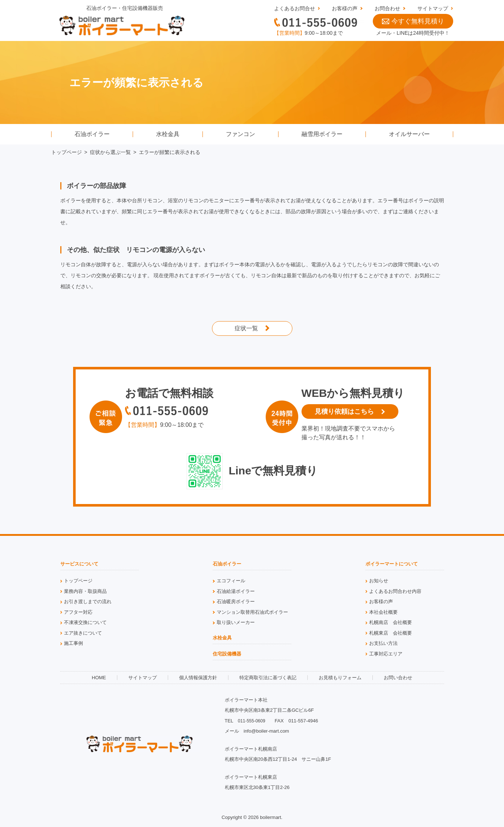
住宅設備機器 (227, 654)
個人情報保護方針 (198, 678)
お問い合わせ (398, 678)
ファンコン (240, 134)
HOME (99, 678)
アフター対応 (78, 612)
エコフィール (231, 581)
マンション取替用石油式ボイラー (252, 612)
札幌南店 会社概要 (391, 622)
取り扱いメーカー (236, 622)
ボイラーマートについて (392, 564)
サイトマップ (433, 8)
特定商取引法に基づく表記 (268, 678)
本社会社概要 (383, 612)
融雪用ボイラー (322, 134)
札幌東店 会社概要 (391, 633)
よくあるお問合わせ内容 (395, 591)
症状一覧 (246, 328)
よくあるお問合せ (295, 8)
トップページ (67, 152)
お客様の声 (345, 8)
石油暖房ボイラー (236, 602)
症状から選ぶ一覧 (110, 152)
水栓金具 (168, 134)
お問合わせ (387, 8)
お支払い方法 (383, 643)
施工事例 (73, 643)
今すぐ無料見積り (413, 21)
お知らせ (379, 581)
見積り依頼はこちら (344, 411)
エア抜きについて (83, 633)
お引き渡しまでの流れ (88, 602)
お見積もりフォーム (340, 678)
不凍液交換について (85, 622)
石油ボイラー (92, 134)
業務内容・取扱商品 (85, 591)
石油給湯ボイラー (236, 591)
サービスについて (79, 564)
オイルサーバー (409, 134)
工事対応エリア (386, 654)
